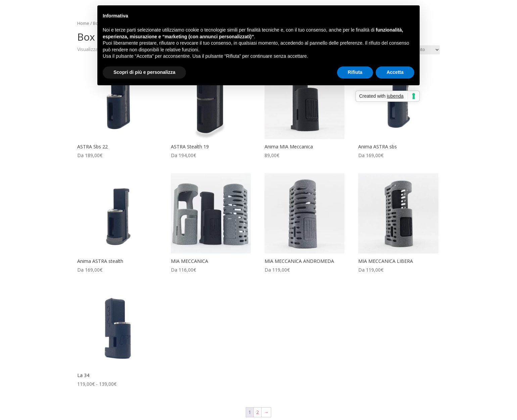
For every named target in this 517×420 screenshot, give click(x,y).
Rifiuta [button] (355, 72)
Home (83, 23)
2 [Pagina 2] (257, 412)
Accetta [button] (395, 72)
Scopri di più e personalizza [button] (144, 72)
